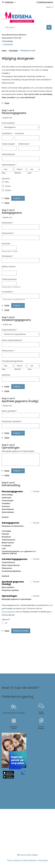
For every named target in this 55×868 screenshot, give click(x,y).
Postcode (6, 244)
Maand (18, 173)
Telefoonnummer (9, 279)
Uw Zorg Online (25, 855)
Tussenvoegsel (8, 144)
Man (7, 182)
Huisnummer (8, 233)
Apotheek (6, 375)
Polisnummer (8, 351)
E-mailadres (8, 292)
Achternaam (24, 144)
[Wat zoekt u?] (25, 27)
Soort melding (8, 123)
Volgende (17, 198)
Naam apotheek (9, 411)
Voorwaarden (43, 860)
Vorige (7, 103)
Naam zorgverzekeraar (12, 340)
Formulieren (13, 51)
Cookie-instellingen (29, 860)
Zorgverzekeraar (9, 330)
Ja (6, 623)
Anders (8, 190)
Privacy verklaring (14, 860)
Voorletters (7, 133)
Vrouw (8, 186)
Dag (3, 173)
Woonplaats (8, 256)
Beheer (35, 855)
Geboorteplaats (8, 154)
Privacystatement (8, 612)
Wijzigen (36, 491)
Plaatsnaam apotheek (12, 421)
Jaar (29, 173)
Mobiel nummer (9, 268)
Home (4, 51)
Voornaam (19, 133)
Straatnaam (7, 223)
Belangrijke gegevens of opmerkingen (18, 451)
